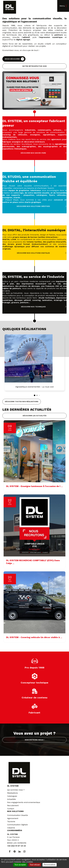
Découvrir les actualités (35, 416)
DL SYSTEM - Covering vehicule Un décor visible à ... (34, 637)
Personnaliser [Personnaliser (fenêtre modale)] (50, 865)
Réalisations (12, 793)
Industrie (11, 828)
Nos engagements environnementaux (24, 802)
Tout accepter (20, 865)
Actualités (12, 799)
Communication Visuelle (18, 815)
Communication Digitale (17, 825)
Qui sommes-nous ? (16, 790)
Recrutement (13, 806)
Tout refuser (35, 865)
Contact (11, 809)
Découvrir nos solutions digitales (33, 253)
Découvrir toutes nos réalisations (22, 401)
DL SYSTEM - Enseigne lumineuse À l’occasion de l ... (34, 486)
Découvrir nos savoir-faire (33, 153)
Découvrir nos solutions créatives (33, 206)
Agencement (13, 818)
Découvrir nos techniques (33, 307)
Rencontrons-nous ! (34, 740)
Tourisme (11, 822)
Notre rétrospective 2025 (34, 66)
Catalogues (12, 796)
